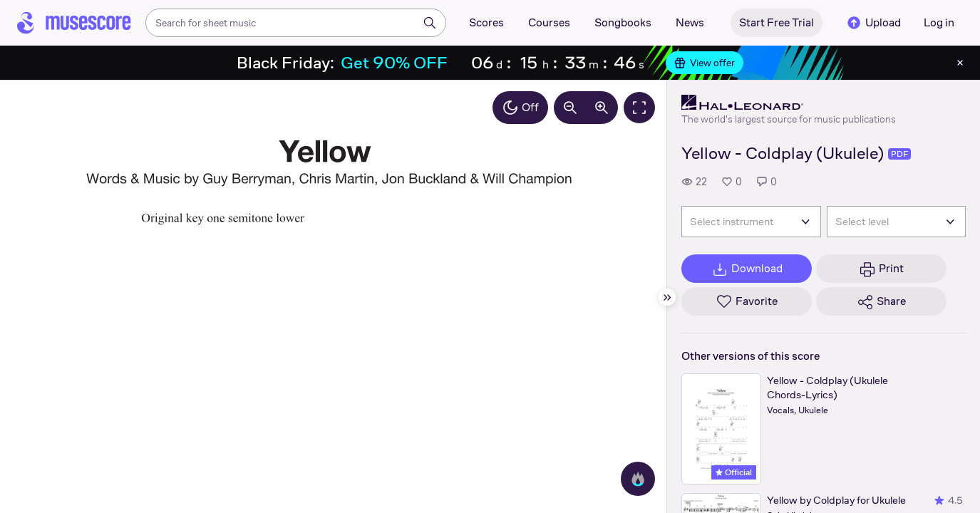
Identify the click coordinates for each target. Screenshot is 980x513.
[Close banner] (960, 63)
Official (734, 472)
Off (520, 108)
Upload (873, 23)
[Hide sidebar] (667, 297)
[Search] (430, 23)
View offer (705, 63)
